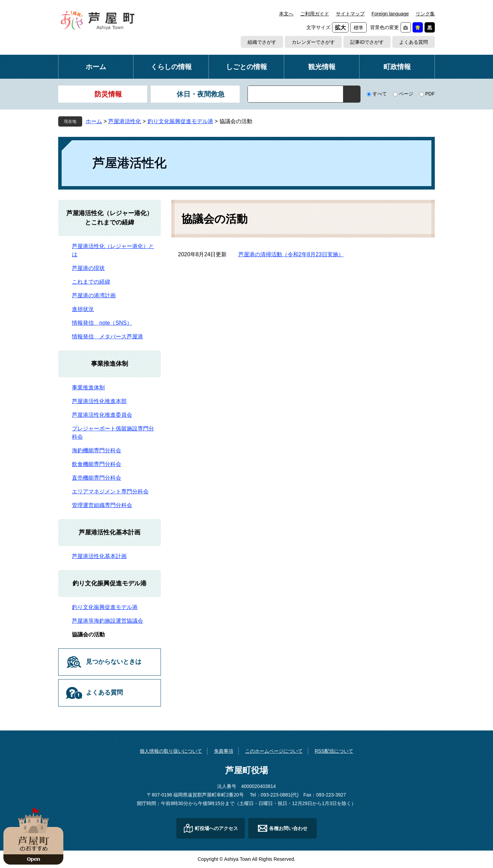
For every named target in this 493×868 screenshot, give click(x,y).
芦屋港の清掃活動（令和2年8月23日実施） (291, 254)
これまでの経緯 (91, 282)
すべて (380, 94)
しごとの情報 (246, 67)
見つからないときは (114, 662)
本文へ (286, 14)
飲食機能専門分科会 (97, 464)
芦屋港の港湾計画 (94, 295)
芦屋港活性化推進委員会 (102, 415)
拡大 (340, 28)
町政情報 (397, 67)
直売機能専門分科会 (97, 478)
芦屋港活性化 (125, 121)
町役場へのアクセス (216, 828)
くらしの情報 (171, 67)
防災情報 (108, 94)
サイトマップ (350, 14)
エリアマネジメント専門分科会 (110, 491)
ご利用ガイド (315, 14)
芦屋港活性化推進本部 (99, 401)
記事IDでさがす (367, 42)
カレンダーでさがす (313, 42)
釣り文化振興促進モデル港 (180, 121)
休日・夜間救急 (201, 94)
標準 (358, 28)
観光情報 (322, 67)
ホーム (96, 67)
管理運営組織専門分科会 (102, 505)
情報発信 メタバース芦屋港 (108, 336)
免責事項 (224, 751)
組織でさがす (262, 42)
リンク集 (425, 14)
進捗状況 (83, 309)
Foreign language (390, 14)
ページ (406, 94)
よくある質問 (414, 42)
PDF (430, 94)
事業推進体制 (110, 364)
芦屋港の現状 (88, 268)
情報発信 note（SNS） (102, 323)
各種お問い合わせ (288, 828)
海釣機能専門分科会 (97, 450)
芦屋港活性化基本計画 (110, 532)
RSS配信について (334, 751)
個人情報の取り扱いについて (171, 751)
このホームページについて (274, 751)
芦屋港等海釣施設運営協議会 (108, 621)
